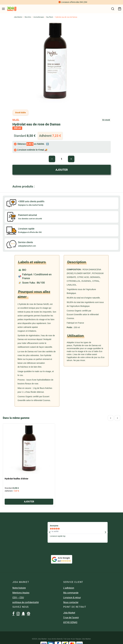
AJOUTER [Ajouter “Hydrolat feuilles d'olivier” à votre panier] (29, 502)
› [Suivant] (117, 418)
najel (16, 120)
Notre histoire (19, 588)
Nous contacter (71, 602)
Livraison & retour (72, 598)
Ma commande (71, 593)
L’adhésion (69, 588)
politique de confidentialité (26, 602)
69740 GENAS (70, 622)
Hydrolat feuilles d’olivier (17, 479)
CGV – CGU (18, 598)
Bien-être (28, 17)
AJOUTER (61, 170)
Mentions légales (21, 593)
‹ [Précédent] (111, 418)
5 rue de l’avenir (71, 618)
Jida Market (18, 17)
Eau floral (50, 17)
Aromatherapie (39, 17)
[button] (50, 532)
